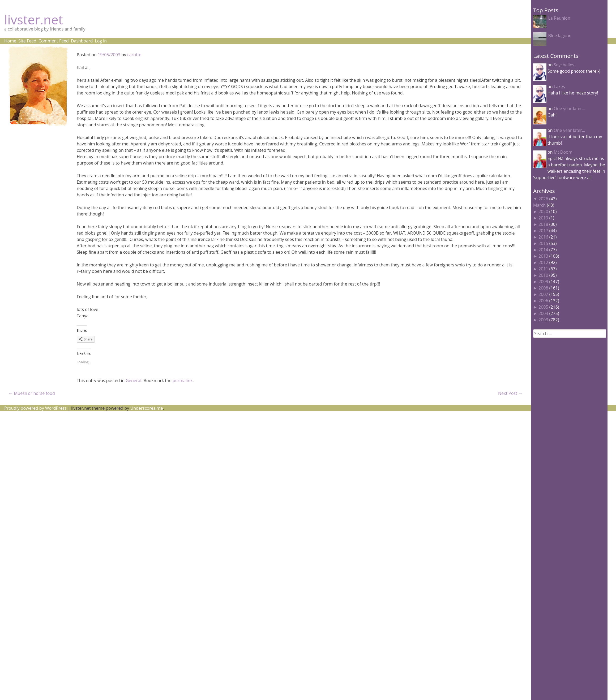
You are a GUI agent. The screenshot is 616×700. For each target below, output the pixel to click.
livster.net (34, 20)
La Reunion (559, 18)
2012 (543, 262)
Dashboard (82, 41)
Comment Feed (54, 41)
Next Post (510, 393)
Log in (101, 41)
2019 (543, 218)
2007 (543, 294)
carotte (134, 55)
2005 (543, 307)
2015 (543, 243)
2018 (543, 224)
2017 (543, 231)
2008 (543, 288)
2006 (543, 301)
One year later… (570, 109)
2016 (543, 237)
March (539, 205)
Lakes (559, 87)
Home (10, 41)
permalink (183, 381)
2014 (543, 250)
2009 (543, 282)
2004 (543, 313)
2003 (543, 320)
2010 (543, 275)
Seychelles (564, 65)
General (133, 381)
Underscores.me (147, 408)
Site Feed (27, 41)
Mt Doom (563, 152)
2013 (543, 256)
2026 (543, 199)
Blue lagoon (560, 36)
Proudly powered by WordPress (35, 408)
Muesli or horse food (32, 393)
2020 (543, 211)
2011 (543, 269)
